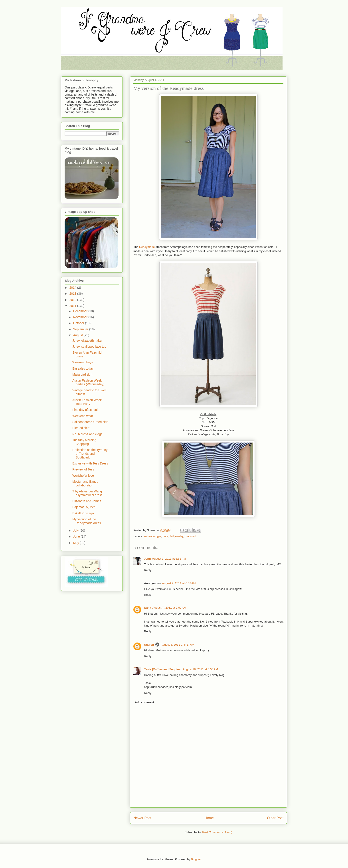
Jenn (147, 559)
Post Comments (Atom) (217, 832)
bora (166, 536)
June (77, 537)
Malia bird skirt (82, 374)
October (79, 323)
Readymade (147, 247)
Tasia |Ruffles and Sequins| (163, 669)
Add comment (145, 702)
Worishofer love (83, 476)
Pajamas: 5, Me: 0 (85, 507)
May (76, 543)
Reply (148, 570)
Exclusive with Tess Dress (90, 463)
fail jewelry (177, 536)
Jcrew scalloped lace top (89, 347)
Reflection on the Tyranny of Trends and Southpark (90, 454)
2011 (73, 306)
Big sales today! (83, 368)
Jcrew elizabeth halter (87, 341)
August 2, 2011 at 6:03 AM (179, 583)
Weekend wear (83, 416)
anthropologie (152, 536)
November (81, 317)
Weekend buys (83, 362)
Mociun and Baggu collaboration (85, 483)
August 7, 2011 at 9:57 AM (169, 608)
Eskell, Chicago (83, 513)
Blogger (196, 859)
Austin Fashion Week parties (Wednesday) (88, 382)
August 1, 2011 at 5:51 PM (169, 559)
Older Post (275, 818)
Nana (148, 608)
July (76, 531)
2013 (73, 294)
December (81, 311)
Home (209, 818)
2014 (73, 288)
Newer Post (142, 818)
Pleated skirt (81, 428)
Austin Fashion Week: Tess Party (87, 402)
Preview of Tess (83, 469)
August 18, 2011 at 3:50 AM (200, 669)
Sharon (149, 645)
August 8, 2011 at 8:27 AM (177, 645)
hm (187, 536)
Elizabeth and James (87, 501)
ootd (193, 536)
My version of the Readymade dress (87, 521)
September (81, 329)
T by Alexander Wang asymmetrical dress (87, 493)
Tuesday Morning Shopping (84, 442)
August (78, 335)
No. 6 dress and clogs (87, 434)
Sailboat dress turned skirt (90, 422)
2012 (73, 300)
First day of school (85, 410)
